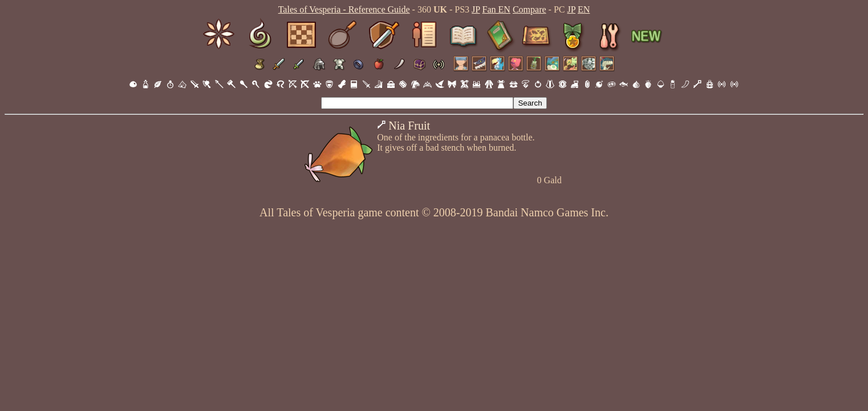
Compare (530, 9)
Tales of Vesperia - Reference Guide (344, 9)
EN (584, 9)
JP (476, 9)
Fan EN (496, 9)
